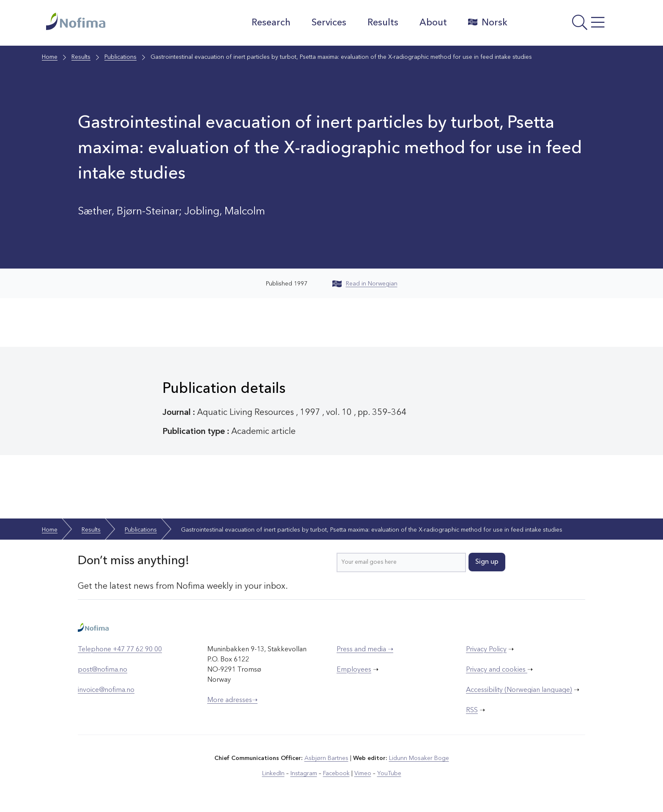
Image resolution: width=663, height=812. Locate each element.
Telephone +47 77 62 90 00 (120, 650)
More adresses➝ (232, 700)
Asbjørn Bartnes (326, 758)
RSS (472, 710)
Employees (354, 670)
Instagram (304, 774)
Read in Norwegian (365, 284)
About (433, 23)
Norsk (488, 22)
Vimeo (363, 774)
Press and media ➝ (365, 650)
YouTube (389, 774)
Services (329, 23)
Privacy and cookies (497, 670)
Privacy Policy (486, 650)
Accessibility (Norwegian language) (519, 690)
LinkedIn (273, 774)
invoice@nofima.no (106, 690)
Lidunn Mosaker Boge (419, 758)
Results (383, 23)
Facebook (336, 774)
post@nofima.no (103, 670)
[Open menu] (566, 25)
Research (271, 23)
